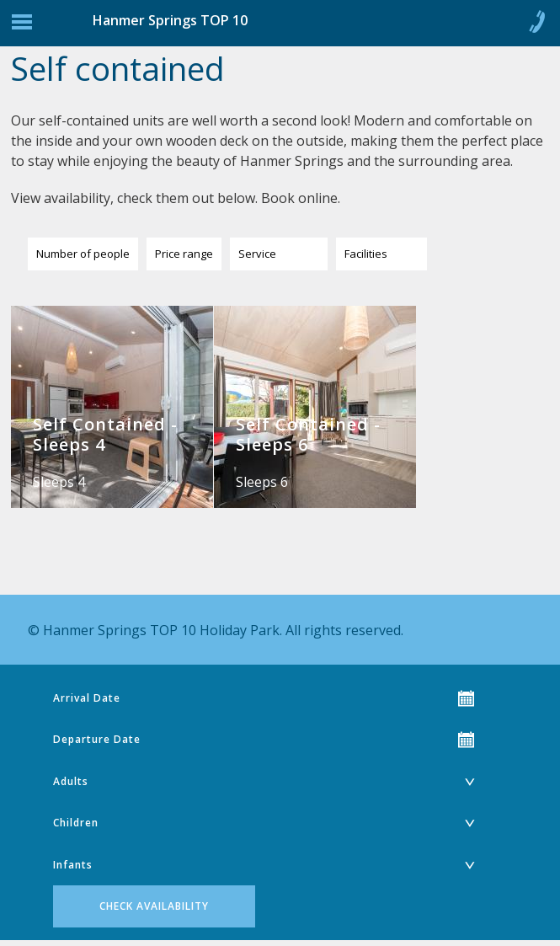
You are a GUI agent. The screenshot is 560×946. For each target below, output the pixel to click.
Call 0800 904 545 (536, 25)
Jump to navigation (22, 26)
